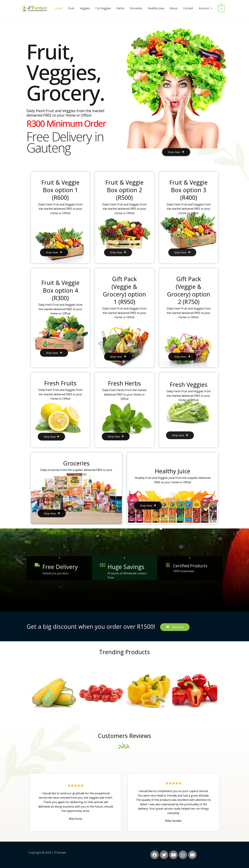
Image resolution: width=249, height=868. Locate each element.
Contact (190, 8)
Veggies (87, 8)
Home (61, 8)
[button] (213, 8)
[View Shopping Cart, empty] (222, 8)
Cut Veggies (105, 8)
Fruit (73, 8)
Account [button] (208, 8)
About (176, 8)
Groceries (138, 8)
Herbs (122, 8)
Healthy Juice (158, 8)
